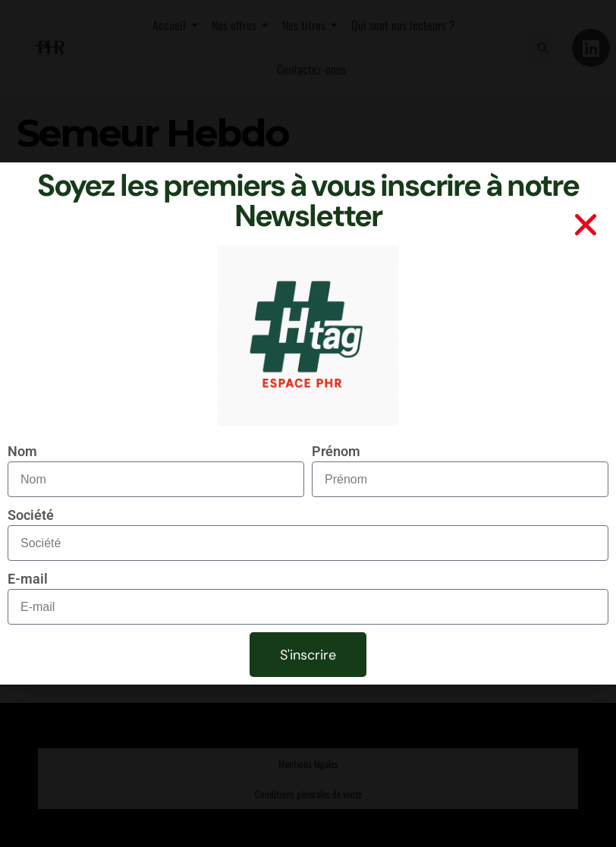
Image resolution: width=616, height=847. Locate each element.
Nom (22, 451)
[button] (586, 225)
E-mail (28, 579)
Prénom (336, 451)
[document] (308, 423)
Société (31, 515)
